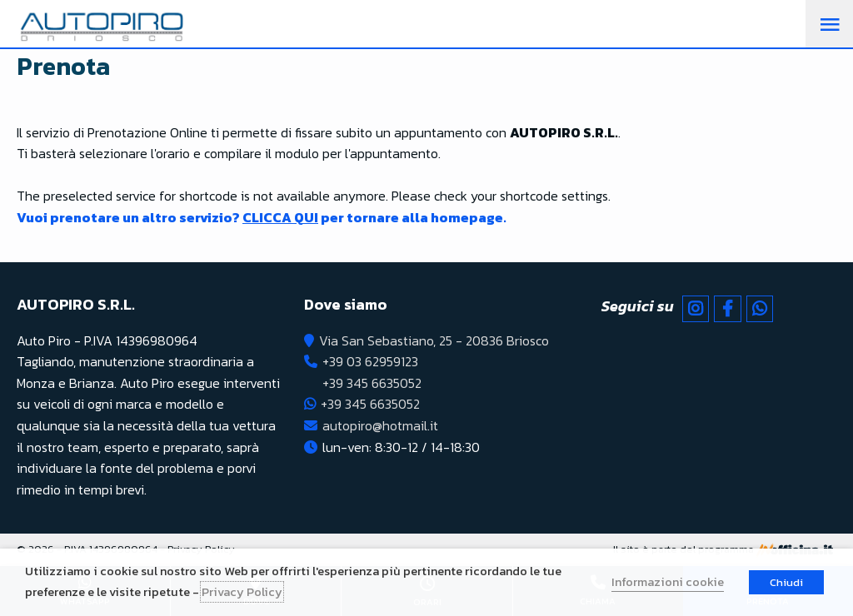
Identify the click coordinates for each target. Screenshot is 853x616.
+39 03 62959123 (370, 361)
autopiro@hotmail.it (380, 425)
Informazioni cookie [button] (668, 582)
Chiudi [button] (786, 582)
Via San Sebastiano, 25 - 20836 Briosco (434, 340)
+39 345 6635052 (372, 383)
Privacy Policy (242, 592)
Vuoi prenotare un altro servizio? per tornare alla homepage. (262, 217)
